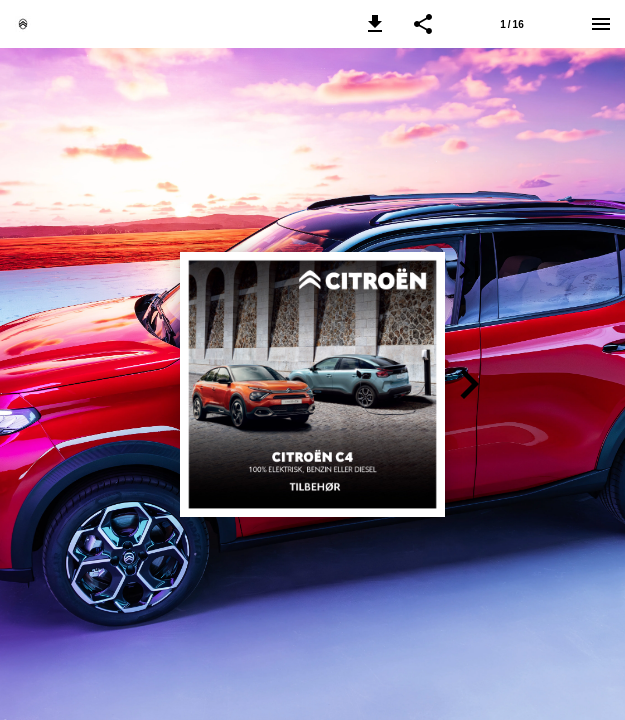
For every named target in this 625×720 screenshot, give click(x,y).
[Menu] (601, 24)
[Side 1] (512, 24)
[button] (375, 24)
